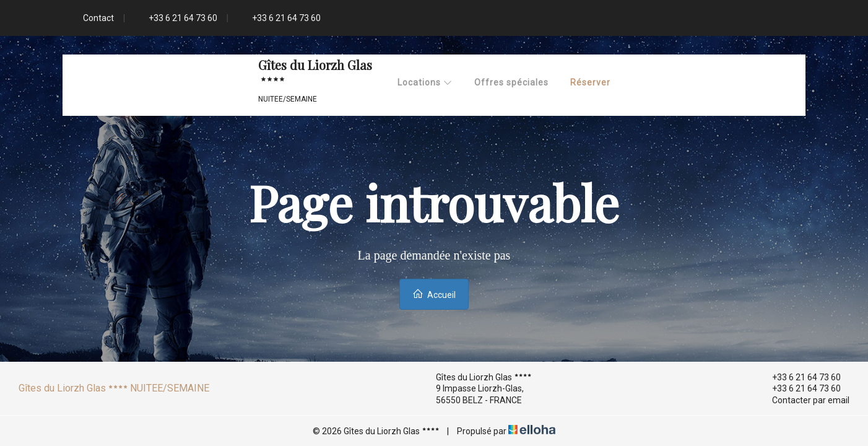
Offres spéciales (511, 82)
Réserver (590, 82)
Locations (425, 82)
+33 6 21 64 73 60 (799, 377)
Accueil (434, 294)
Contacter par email (804, 400)
